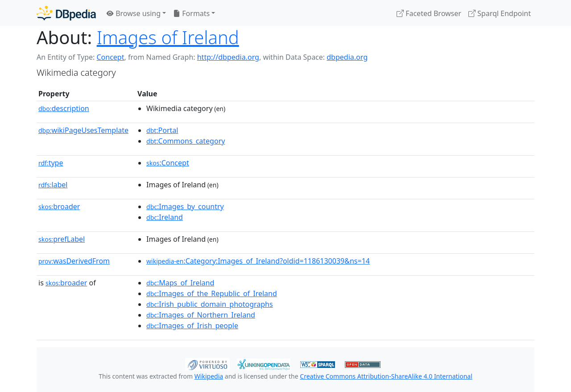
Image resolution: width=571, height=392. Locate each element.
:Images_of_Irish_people (192, 326)
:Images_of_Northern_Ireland (201, 315)
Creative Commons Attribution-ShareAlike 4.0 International (386, 376)
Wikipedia (209, 376)
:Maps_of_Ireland (180, 283)
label (53, 185)
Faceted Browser (429, 13)
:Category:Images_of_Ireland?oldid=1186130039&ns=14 (258, 261)
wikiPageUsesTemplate (83, 130)
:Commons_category (186, 141)
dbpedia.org (347, 57)
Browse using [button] (134, 13)
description (64, 108)
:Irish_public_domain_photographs (210, 304)
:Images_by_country (185, 206)
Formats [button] (191, 13)
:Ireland (165, 217)
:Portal (162, 130)
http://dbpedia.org (228, 57)
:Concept (168, 163)
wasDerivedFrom (74, 261)
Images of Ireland (168, 37)
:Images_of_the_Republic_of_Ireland (212, 293)
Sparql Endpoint (500, 13)
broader (59, 206)
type (51, 163)
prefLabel (62, 239)
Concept (110, 57)
